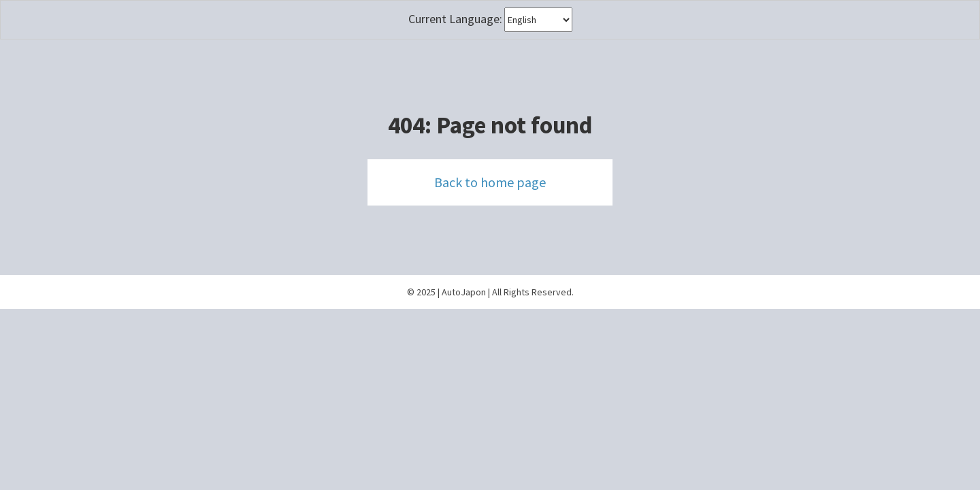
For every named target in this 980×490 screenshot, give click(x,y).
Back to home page (490, 182)
